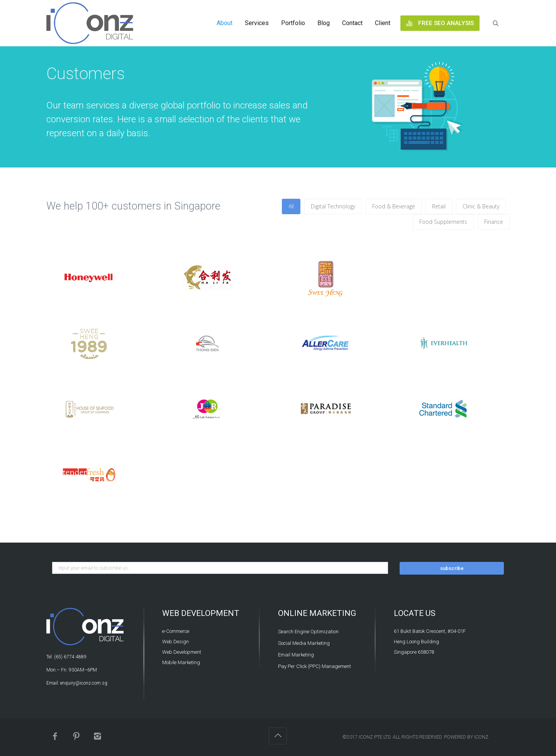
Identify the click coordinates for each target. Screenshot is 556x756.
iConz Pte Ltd (375, 737)
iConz (481, 737)
